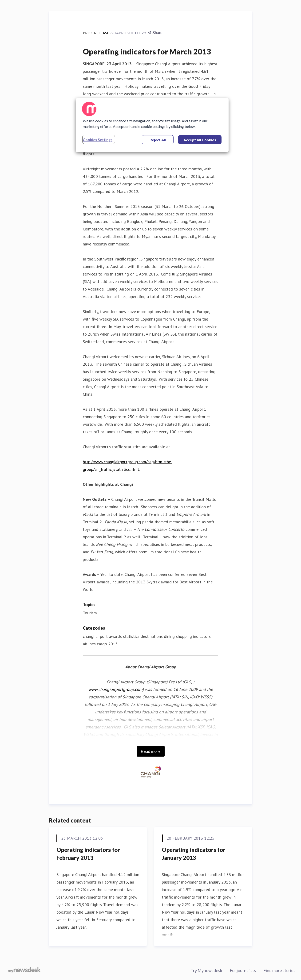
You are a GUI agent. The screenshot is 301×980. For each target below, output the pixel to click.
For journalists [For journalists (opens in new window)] (243, 970)
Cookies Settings (98, 140)
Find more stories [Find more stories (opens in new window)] (279, 970)
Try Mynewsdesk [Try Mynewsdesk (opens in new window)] (206, 970)
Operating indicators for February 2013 (88, 854)
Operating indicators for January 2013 (194, 854)
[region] (152, 125)
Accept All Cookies (200, 140)
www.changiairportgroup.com (115, 689)
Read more (151, 751)
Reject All (158, 140)
